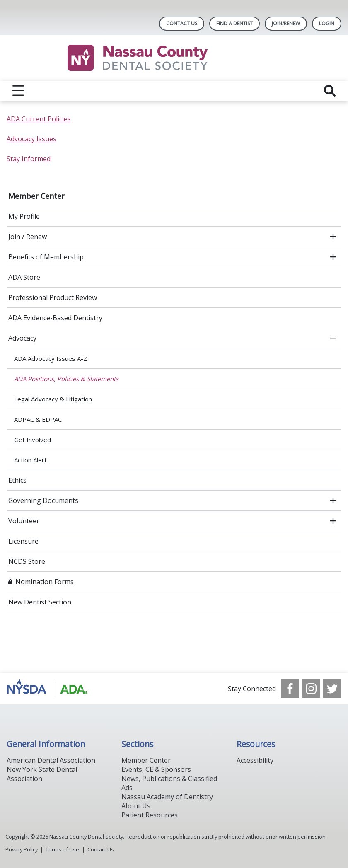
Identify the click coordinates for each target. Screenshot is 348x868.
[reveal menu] (18, 91)
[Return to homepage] (174, 58)
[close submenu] (333, 338)
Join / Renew (28, 237)
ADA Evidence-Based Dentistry (55, 318)
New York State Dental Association (42, 774)
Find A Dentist (234, 23)
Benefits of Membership (46, 257)
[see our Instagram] (311, 689)
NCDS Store (27, 561)
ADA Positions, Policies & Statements (66, 379)
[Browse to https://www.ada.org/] (49, 689)
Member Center (36, 196)
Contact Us (182, 23)
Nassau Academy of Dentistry (167, 797)
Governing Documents (43, 500)
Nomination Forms (45, 582)
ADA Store (24, 277)
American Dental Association (51, 760)
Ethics (17, 480)
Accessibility (255, 760)
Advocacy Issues (31, 139)
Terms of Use (62, 849)
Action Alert (30, 460)
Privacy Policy (22, 849)
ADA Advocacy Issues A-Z (51, 358)
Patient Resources (150, 815)
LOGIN (327, 23)
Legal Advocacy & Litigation (53, 399)
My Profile (24, 216)
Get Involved (33, 440)
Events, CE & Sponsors (156, 769)
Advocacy (22, 338)
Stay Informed (29, 159)
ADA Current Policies (39, 119)
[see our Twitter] (332, 689)
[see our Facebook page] (290, 689)
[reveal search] (330, 91)
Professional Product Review (53, 297)
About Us (136, 806)
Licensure (23, 541)
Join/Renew (286, 23)
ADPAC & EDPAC (38, 419)
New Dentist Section (40, 602)
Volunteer (24, 521)
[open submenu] (333, 237)
